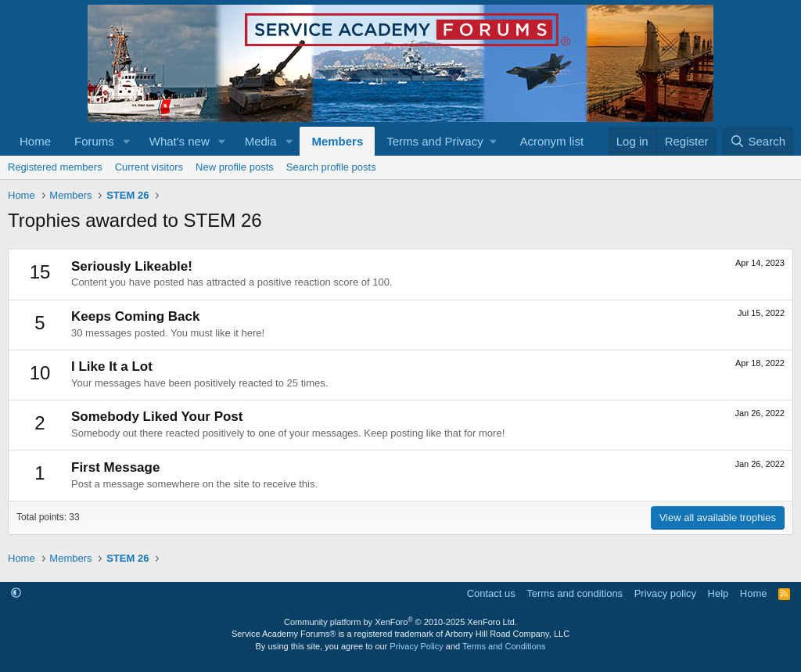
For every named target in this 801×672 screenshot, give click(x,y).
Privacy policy (665, 593)
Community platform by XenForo (400, 622)
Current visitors (149, 167)
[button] (127, 141)
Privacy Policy (416, 646)
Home (35, 141)
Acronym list (551, 141)
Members (337, 141)
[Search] (758, 141)
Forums (94, 141)
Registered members (55, 167)
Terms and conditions (575, 593)
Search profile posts (331, 167)
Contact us (491, 593)
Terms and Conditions (504, 646)
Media (261, 141)
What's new (180, 141)
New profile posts (235, 167)
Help (718, 593)
